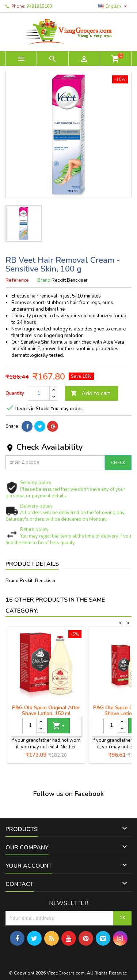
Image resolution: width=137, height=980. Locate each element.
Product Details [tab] (32, 564)
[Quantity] (39, 393)
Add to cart (90, 393)
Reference (17, 280)
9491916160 (39, 6)
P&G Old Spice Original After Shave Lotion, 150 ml (46, 710)
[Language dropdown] (113, 6)
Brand (44, 280)
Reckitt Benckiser (38, 581)
